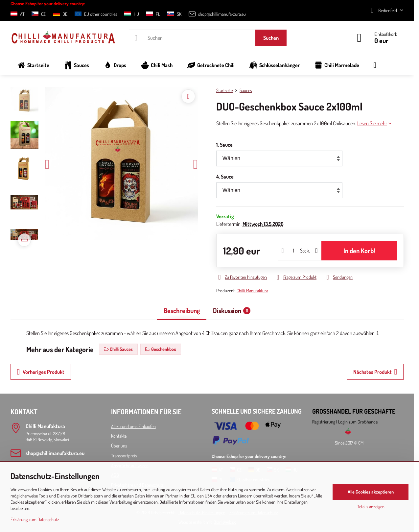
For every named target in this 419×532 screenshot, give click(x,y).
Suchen (271, 38)
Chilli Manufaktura (252, 290)
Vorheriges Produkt (41, 372)
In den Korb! (359, 251)
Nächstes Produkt (375, 372)
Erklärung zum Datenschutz (35, 519)
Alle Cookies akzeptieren (371, 492)
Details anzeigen (371, 507)
